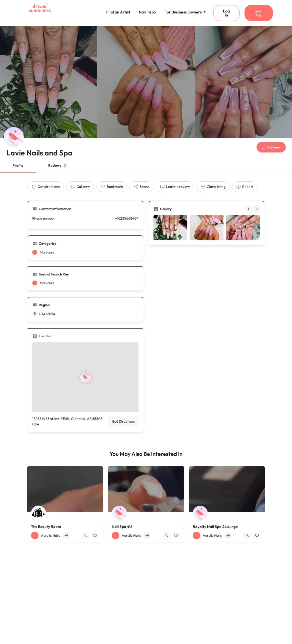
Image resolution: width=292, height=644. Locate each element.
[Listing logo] (14, 137)
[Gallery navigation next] (257, 209)
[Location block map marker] (85, 377)
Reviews (58, 165)
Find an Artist (118, 12)
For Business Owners (184, 12)
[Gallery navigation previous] (249, 209)
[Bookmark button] (95, 535)
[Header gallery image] (49, 82)
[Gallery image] (170, 228)
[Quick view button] (85, 535)
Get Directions (123, 421)
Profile (18, 165)
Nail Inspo (147, 12)
